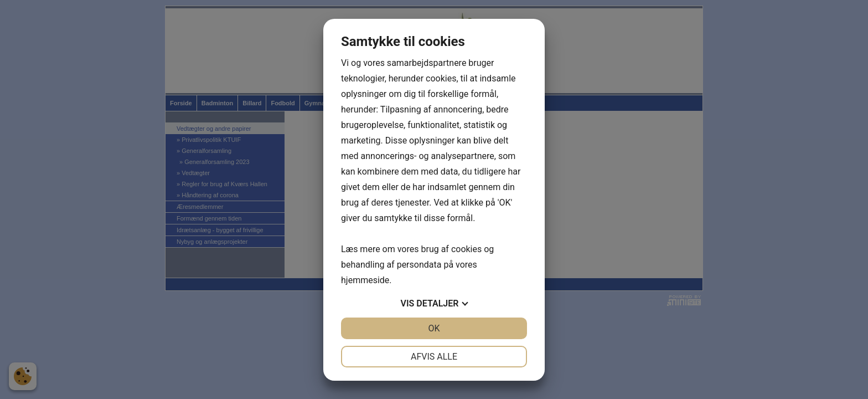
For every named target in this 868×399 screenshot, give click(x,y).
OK (434, 328)
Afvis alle (434, 357)
